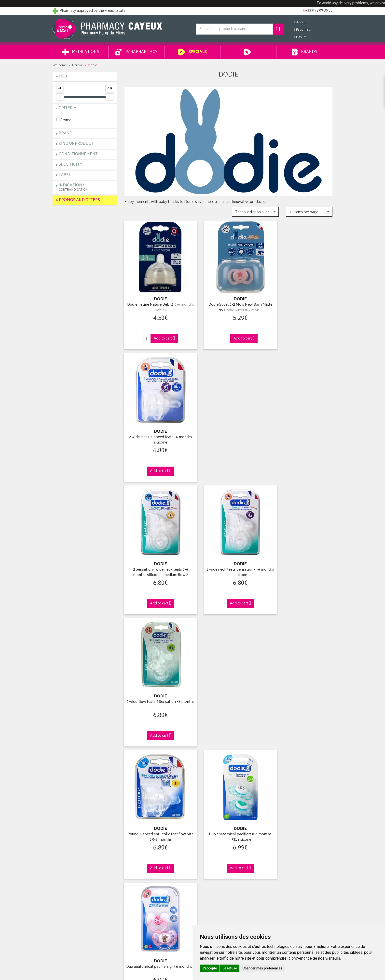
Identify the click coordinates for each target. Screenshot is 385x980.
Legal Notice (134, 899)
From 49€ (157, 765)
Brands (304, 52)
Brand (66, 134)
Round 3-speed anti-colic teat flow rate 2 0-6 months (157, 546)
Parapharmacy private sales (145, 865)
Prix (63, 77)
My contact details (210, 854)
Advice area (133, 871)
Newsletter (133, 876)
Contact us (61, 865)
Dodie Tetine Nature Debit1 (157, 299)
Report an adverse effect (143, 888)
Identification (206, 848)
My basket (204, 865)
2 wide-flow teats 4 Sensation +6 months (300, 423)
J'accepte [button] (210, 968)
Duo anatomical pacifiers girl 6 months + (300, 546)
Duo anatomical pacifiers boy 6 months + (300, 670)
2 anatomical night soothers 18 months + (157, 670)
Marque (77, 66)
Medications (81, 52)
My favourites (206, 871)
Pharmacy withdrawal (285, 848)
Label (65, 175)
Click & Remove (85, 763)
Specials (192, 52)
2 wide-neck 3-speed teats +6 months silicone (300, 299)
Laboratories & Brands (142, 854)
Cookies (131, 910)
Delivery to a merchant (286, 859)
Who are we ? (63, 848)
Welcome (60, 66)
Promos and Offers (79, 200)
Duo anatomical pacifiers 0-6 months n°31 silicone (228, 546)
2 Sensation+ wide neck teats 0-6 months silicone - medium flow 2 (157, 423)
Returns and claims (67, 871)
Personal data (135, 905)
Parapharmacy (137, 52)
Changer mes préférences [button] (262, 968)
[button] (255, 212)
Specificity (70, 165)
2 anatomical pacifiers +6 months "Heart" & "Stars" (228, 670)
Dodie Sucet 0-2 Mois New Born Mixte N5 (228, 299)
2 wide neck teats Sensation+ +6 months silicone (228, 423)
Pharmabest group (67, 854)
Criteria (68, 108)
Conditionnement (78, 154)
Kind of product (76, 144)
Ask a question (64, 859)
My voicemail (206, 876)
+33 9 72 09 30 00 (300, 763)
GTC (128, 893)
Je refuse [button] (230, 968)
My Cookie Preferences (142, 916)
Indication (73, 187)
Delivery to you (280, 854)
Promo (64, 120)
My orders (204, 859)
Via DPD (228, 763)
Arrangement (135, 882)
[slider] (60, 97)
